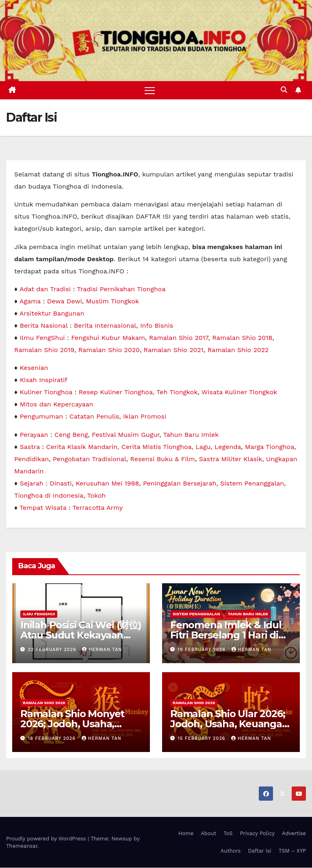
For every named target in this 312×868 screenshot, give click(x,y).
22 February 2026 (53, 650)
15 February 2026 (203, 738)
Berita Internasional (105, 325)
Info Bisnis (157, 325)
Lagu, (205, 447)
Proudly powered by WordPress (47, 839)
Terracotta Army (98, 508)
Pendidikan (31, 459)
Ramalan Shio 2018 (242, 338)
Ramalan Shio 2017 (179, 338)
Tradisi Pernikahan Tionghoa (121, 289)
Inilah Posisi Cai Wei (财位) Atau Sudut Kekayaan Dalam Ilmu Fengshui (81, 635)
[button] (284, 90)
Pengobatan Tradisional (90, 459)
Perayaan (34, 435)
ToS (228, 833)
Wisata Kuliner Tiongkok (239, 392)
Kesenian (34, 368)
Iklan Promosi (145, 417)
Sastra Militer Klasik (231, 459)
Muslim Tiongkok (113, 301)
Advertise (294, 833)
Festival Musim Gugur (126, 435)
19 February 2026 (203, 650)
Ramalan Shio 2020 (109, 350)
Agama (30, 301)
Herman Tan (102, 650)
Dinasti (61, 483)
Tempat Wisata (43, 508)
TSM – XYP (292, 851)
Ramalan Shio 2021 (173, 350)
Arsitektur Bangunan (52, 313)
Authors (231, 851)
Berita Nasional (44, 325)
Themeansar (22, 846)
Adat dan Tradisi (45, 289)
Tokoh (96, 495)
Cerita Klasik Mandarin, (84, 447)
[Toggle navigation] (150, 90)
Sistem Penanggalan (252, 483)
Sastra (30, 447)
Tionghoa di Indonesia (49, 495)
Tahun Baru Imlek (191, 435)
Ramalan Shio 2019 (44, 350)
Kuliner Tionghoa (46, 392)
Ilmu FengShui (42, 338)
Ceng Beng (71, 435)
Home (186, 833)
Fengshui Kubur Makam (108, 338)
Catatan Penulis (94, 417)
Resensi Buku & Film (162, 459)
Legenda (228, 447)
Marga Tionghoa (270, 447)
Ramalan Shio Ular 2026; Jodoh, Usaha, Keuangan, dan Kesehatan (230, 724)
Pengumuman (41, 417)
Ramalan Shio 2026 (44, 703)
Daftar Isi (259, 851)
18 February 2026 (53, 738)
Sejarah (32, 483)
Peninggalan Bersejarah (180, 483)
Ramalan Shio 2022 (238, 350)
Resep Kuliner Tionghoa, (118, 392)
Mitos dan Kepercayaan (57, 405)
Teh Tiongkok (177, 392)
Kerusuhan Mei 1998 (107, 483)
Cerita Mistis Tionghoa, (159, 447)
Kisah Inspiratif (44, 380)
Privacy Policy (257, 833)
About (208, 833)
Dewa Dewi (65, 301)
